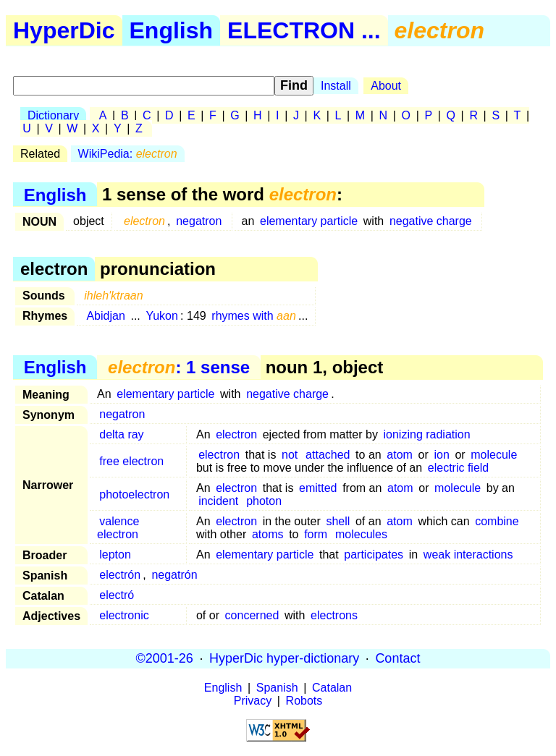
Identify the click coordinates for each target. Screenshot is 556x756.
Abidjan (105, 316)
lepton (115, 555)
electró (117, 595)
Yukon (161, 316)
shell (338, 521)
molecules (361, 534)
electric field (458, 468)
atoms (268, 534)
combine (497, 521)
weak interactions (468, 555)
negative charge (431, 221)
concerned (252, 615)
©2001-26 (165, 658)
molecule (494, 455)
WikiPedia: (128, 154)
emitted (318, 488)
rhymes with (254, 316)
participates (374, 555)
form (316, 534)
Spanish (277, 688)
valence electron (118, 528)
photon (264, 501)
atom (400, 455)
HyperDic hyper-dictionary (284, 658)
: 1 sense (179, 367)
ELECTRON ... (304, 30)
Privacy (253, 701)
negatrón (174, 575)
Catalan (332, 688)
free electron (131, 461)
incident (218, 501)
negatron (199, 221)
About (386, 86)
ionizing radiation (427, 434)
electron (236, 434)
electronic (124, 615)
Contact (397, 658)
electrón (120, 575)
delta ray (121, 434)
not (290, 455)
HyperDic (64, 30)
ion (441, 455)
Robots (304, 701)
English (172, 30)
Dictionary (53, 115)
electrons (334, 615)
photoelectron (134, 494)
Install (336, 86)
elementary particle (309, 221)
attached (328, 455)
